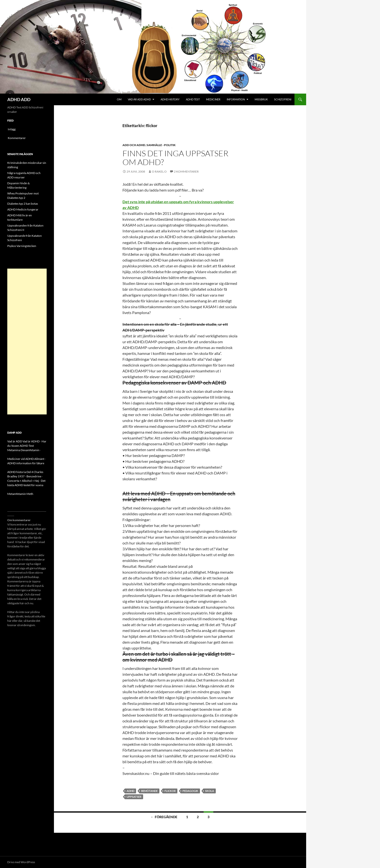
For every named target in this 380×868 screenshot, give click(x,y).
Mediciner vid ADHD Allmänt (26, 459)
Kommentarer (17, 138)
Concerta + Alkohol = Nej (23, 481)
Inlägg (12, 129)
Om (119, 99)
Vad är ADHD (31, 441)
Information (236, 99)
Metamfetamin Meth (20, 494)
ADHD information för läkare (26, 463)
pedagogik (190, 791)
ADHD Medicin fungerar (23, 209)
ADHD (130, 791)
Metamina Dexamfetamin (23, 450)
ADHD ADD (19, 99)
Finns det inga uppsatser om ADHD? (175, 158)
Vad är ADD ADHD (139, 99)
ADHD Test (193, 99)
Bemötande (149, 791)
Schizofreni (283, 99)
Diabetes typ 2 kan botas (23, 204)
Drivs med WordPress (21, 862)
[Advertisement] (27, 342)
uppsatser (134, 797)
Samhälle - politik (161, 145)
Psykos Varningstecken (22, 246)
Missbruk (261, 99)
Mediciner (213, 99)
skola (210, 791)
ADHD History (170, 99)
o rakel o (159, 171)
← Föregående (164, 817)
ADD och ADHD (134, 145)
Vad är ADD (15, 441)
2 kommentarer (186, 171)
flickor (170, 791)
